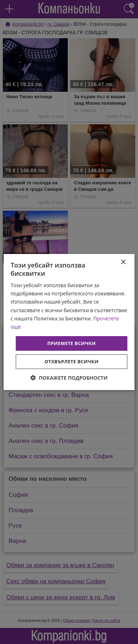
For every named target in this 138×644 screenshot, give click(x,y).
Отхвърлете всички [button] (71, 361)
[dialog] (69, 322)
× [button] (123, 262)
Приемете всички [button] (71, 343)
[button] (69, 378)
